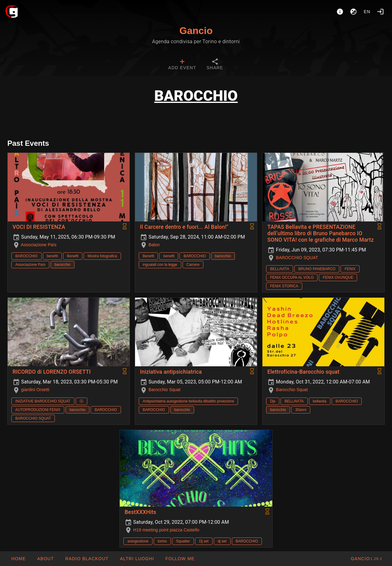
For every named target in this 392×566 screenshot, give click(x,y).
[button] (137, 559)
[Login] (380, 12)
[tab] (182, 65)
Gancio (196, 31)
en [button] (367, 12)
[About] (340, 12)
